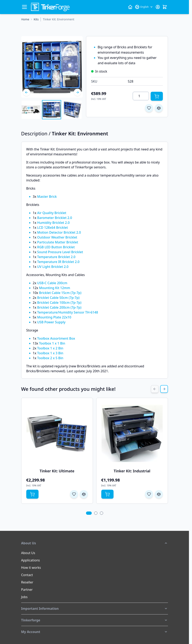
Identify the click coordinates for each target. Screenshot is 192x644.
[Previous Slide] (155, 389)
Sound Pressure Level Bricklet (60, 252)
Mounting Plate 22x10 (54, 317)
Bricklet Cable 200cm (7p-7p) (59, 307)
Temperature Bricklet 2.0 (56, 257)
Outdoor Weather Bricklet (57, 237)
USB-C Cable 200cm (52, 283)
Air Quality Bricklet (52, 213)
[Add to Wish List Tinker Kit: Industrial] (149, 494)
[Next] (77, 92)
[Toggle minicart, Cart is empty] (165, 7)
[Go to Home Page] (25, 19)
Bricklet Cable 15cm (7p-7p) (60, 293)
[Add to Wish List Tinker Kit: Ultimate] (74, 494)
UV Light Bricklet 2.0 (53, 267)
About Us (28, 553)
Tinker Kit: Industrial (132, 471)
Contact (27, 575)
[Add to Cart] (157, 96)
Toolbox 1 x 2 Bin (50, 348)
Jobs (24, 597)
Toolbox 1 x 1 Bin (52, 343)
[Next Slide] (164, 389)
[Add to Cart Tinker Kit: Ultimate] (32, 494)
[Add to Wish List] (149, 108)
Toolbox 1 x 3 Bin (50, 353)
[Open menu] (24, 7)
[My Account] (158, 7)
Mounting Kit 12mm (54, 288)
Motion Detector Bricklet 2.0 (59, 232)
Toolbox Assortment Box (56, 338)
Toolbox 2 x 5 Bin (50, 358)
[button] (95, 543)
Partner (27, 590)
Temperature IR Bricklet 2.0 (58, 262)
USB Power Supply (51, 322)
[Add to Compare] (159, 108)
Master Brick (47, 197)
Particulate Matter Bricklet (58, 242)
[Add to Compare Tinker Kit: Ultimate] (84, 494)
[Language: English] (144, 7)
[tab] (89, 513)
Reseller (27, 582)
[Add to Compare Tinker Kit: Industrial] (159, 494)
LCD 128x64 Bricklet (52, 228)
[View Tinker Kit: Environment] (31, 110)
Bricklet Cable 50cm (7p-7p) (58, 298)
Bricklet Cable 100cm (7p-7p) (59, 303)
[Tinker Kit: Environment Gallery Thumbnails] (52, 110)
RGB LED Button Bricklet (56, 247)
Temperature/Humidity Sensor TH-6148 (68, 312)
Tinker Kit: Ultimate (57, 471)
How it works (31, 568)
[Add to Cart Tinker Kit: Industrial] (107, 494)
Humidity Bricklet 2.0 (53, 223)
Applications (31, 560)
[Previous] (26, 92)
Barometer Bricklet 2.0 (55, 218)
